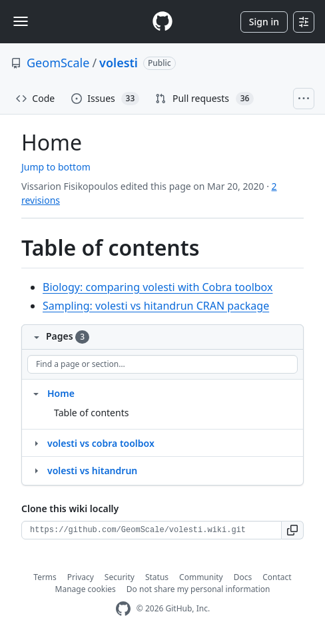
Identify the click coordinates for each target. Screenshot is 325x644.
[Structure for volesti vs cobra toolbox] (36, 443)
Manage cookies (86, 589)
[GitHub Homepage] (123, 609)
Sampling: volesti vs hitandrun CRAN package (156, 306)
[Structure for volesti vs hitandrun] (36, 470)
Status (157, 577)
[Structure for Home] (36, 393)
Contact (277, 577)
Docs (243, 577)
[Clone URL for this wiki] (152, 530)
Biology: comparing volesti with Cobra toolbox (158, 287)
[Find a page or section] (162, 364)
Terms (45, 577)
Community (201, 577)
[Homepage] (162, 22)
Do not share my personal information (198, 589)
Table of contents (91, 413)
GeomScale (58, 63)
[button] (293, 530)
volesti (119, 63)
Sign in (264, 22)
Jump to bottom (56, 167)
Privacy (81, 577)
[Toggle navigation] (21, 21)
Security (120, 577)
